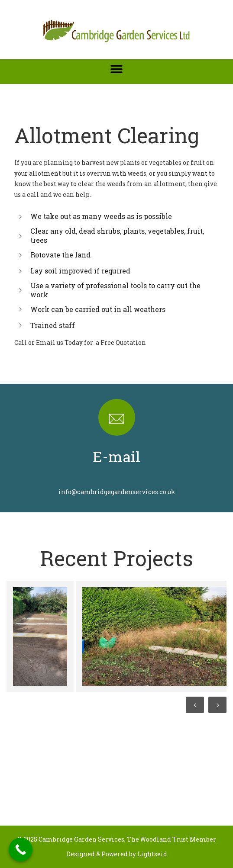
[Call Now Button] (21, 850)
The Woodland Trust (158, 839)
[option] (39, 637)
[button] (117, 69)
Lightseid (152, 854)
